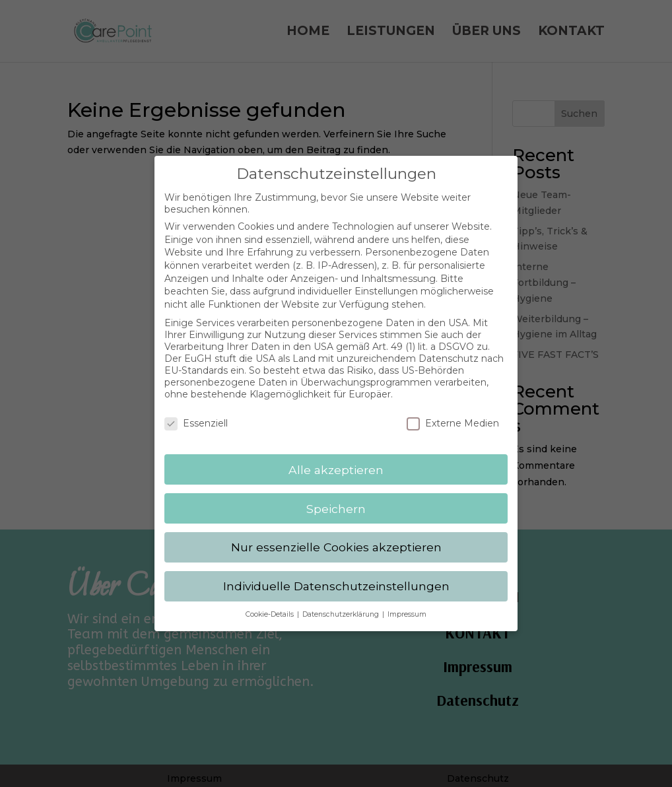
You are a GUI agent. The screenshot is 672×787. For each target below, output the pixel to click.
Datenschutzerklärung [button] (342, 606)
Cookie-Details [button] (271, 606)
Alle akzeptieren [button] (336, 462)
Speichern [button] (336, 501)
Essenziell (196, 415)
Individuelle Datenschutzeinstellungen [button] (336, 579)
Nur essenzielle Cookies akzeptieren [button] (336, 540)
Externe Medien (453, 415)
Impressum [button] (407, 606)
